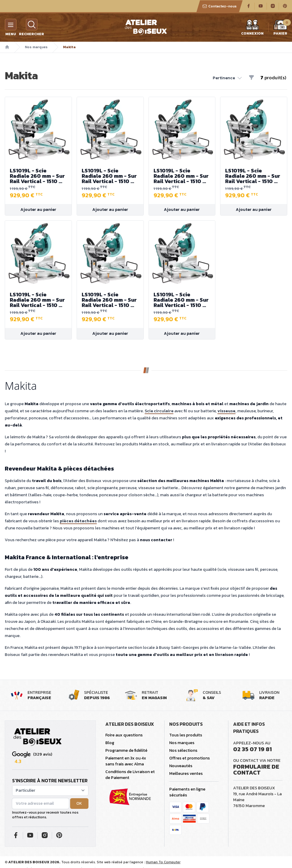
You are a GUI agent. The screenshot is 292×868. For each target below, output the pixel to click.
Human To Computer (163, 862)
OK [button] (79, 803)
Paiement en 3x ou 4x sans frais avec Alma (126, 761)
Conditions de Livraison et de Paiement (130, 775)
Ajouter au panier (38, 210)
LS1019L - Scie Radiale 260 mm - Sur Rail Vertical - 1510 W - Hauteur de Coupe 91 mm (38, 176)
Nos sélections (183, 750)
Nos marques (36, 47)
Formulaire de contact (256, 770)
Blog (110, 743)
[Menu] (11, 25)
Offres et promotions (189, 758)
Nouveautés (181, 766)
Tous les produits (186, 735)
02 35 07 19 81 (253, 749)
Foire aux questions (124, 735)
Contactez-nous (220, 6)
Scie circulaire (159, 411)
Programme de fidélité (126, 750)
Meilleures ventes (186, 774)
